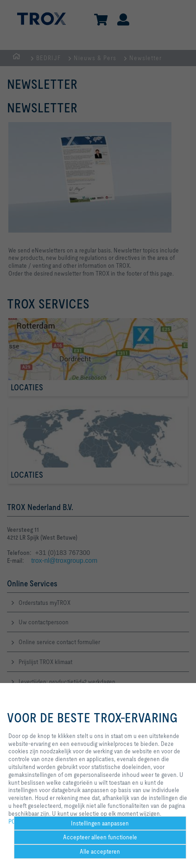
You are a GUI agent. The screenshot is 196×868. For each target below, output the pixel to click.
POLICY (18, 821)
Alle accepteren (100, 851)
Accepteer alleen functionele (100, 837)
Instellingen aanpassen (100, 823)
